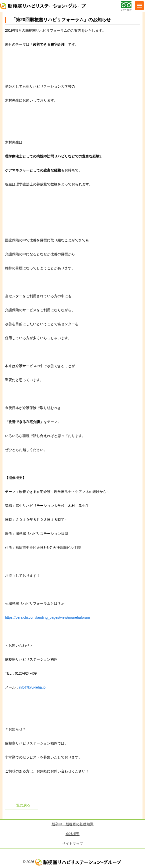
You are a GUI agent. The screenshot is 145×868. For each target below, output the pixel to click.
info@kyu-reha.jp (32, 687)
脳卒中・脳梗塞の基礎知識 (72, 824)
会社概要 (72, 834)
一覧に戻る (21, 805)
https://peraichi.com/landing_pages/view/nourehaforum (47, 617)
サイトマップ (72, 844)
